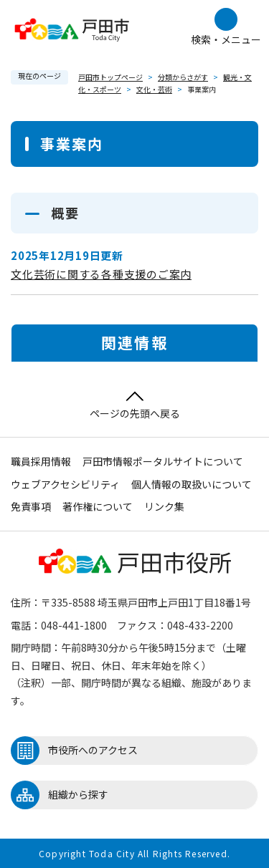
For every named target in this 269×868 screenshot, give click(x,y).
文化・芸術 (154, 89)
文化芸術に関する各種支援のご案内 (101, 274)
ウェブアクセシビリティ (65, 484)
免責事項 (31, 506)
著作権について (98, 506)
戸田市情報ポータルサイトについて (163, 461)
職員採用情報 (41, 461)
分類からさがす (183, 77)
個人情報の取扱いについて (192, 484)
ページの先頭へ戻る (135, 406)
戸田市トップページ (110, 77)
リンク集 (164, 506)
